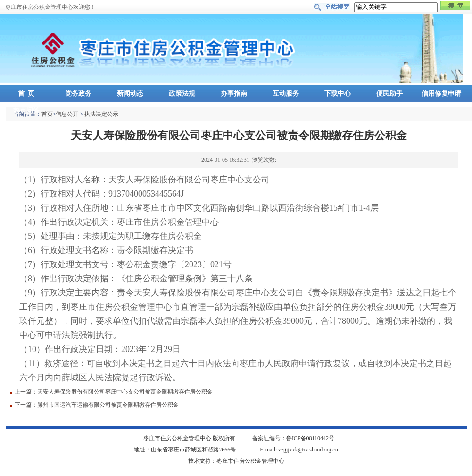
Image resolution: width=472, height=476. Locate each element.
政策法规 (182, 94)
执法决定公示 (101, 114)
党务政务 (78, 94)
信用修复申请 (441, 94)
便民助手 (389, 94)
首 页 (26, 94)
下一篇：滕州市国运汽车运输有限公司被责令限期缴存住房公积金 (97, 405)
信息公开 (67, 114)
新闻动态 (130, 94)
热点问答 (26, 111)
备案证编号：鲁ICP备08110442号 (293, 438)
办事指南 (234, 94)
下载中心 (338, 94)
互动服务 (286, 94)
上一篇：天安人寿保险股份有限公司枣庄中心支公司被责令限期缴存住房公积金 (114, 392)
